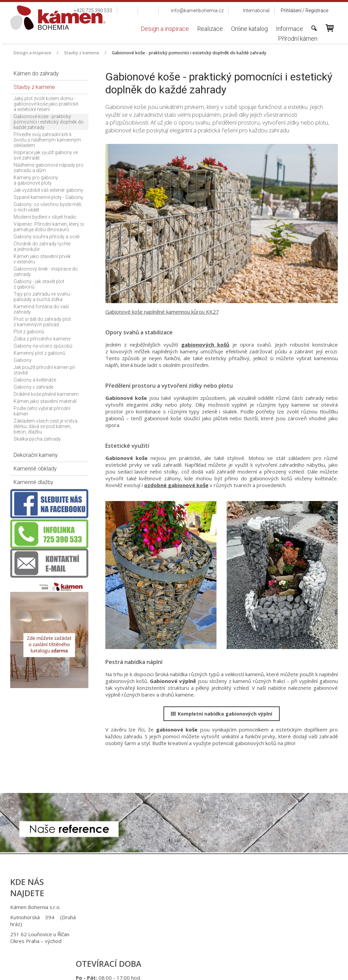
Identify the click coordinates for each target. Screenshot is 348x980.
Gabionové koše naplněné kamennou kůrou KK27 (162, 312)
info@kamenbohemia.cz (184, 934)
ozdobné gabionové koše (176, 485)
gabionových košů (205, 345)
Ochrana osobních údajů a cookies (229, 970)
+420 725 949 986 (182, 917)
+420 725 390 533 (181, 907)
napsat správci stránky (168, 970)
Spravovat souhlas (285, 970)
